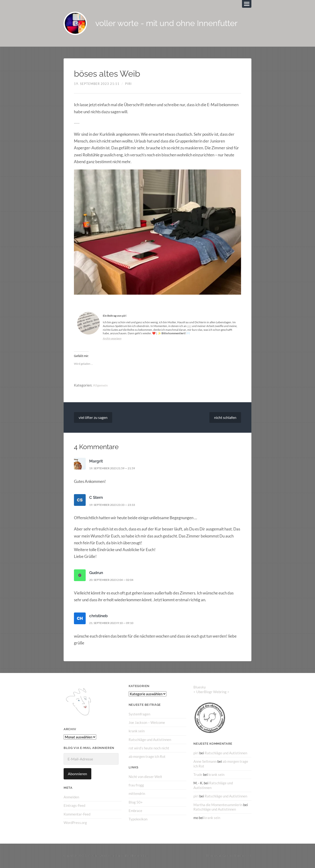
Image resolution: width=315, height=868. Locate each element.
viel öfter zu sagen (93, 418)
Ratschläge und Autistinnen (150, 740)
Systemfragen (139, 714)
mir (189, 326)
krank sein (137, 731)
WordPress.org (75, 823)
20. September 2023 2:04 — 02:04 (114, 580)
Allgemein (101, 385)
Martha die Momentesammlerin (218, 804)
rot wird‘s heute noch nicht (149, 748)
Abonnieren (77, 774)
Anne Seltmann (205, 762)
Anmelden (71, 797)
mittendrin (137, 793)
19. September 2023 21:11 (97, 84)
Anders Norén (233, 856)
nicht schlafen (225, 418)
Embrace (135, 811)
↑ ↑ (249, 856)
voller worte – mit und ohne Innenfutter (119, 856)
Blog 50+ (136, 802)
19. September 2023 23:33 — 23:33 (115, 505)
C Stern (96, 498)
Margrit (96, 461)
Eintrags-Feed (74, 806)
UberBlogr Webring (211, 692)
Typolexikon (138, 819)
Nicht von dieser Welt (145, 777)
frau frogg (136, 785)
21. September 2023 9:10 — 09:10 (114, 623)
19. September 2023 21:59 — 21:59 (115, 468)
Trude (198, 774)
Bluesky (200, 687)
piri (128, 84)
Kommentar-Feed (77, 814)
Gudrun (96, 573)
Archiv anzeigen (112, 339)
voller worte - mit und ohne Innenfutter (169, 24)
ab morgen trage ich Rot (147, 757)
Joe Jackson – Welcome (147, 723)
